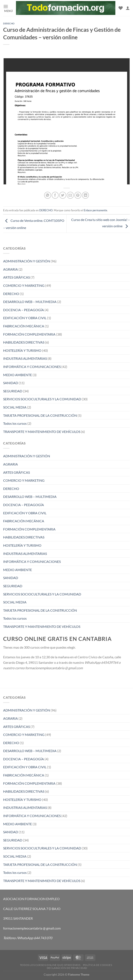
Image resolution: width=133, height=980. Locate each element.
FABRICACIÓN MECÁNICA (24, 326)
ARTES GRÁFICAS (16, 277)
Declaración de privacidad (67, 968)
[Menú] (8, 8)
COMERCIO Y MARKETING (24, 285)
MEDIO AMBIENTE (18, 375)
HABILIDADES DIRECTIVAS (24, 342)
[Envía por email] (70, 195)
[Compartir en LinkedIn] (85, 195)
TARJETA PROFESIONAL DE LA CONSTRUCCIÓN (40, 415)
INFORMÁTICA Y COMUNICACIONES (32, 367)
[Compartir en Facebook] (55, 195)
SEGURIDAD (13, 391)
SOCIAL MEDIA (15, 407)
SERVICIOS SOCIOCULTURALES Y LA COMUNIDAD (42, 399)
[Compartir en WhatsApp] (48, 195)
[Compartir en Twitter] (63, 195)
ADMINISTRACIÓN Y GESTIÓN (27, 261)
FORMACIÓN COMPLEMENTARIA (29, 334)
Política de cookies (98, 965)
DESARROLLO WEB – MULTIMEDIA (30, 302)
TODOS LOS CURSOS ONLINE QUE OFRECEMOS (50, 965)
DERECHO (9, 23)
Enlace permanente (95, 210)
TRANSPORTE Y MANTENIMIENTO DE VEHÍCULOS (42, 432)
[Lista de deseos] (121, 8)
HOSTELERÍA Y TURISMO (22, 350)
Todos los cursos (15, 423)
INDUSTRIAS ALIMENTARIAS (25, 358)
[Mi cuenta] (128, 8)
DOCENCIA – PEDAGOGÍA (24, 310)
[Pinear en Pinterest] (78, 195)
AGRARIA (11, 269)
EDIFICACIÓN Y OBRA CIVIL (25, 318)
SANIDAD (11, 383)
